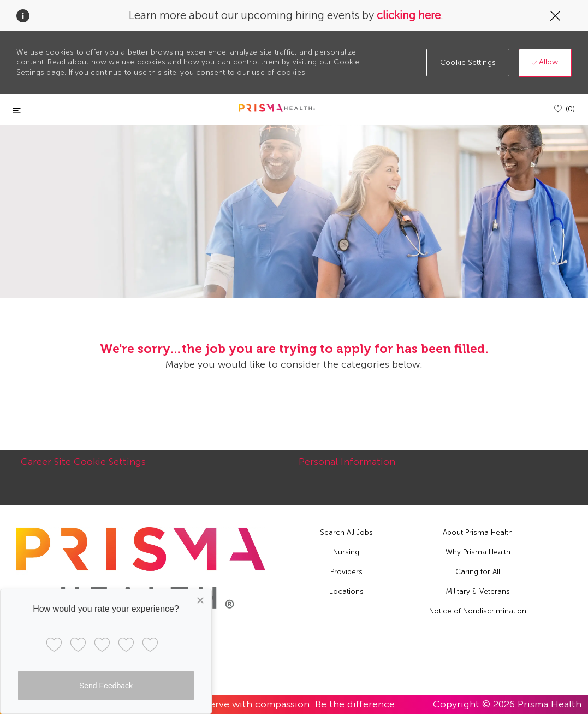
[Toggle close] (17, 111)
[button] (468, 63)
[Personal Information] (347, 468)
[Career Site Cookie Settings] (83, 468)
